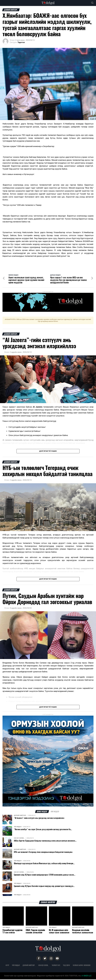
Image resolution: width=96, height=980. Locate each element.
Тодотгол (21, 42)
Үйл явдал (16, 966)
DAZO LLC (86, 976)
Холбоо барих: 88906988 (82, 966)
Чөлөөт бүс (56, 966)
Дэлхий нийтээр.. (29, 966)
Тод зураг (66, 966)
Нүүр (7, 966)
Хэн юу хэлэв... (44, 966)
